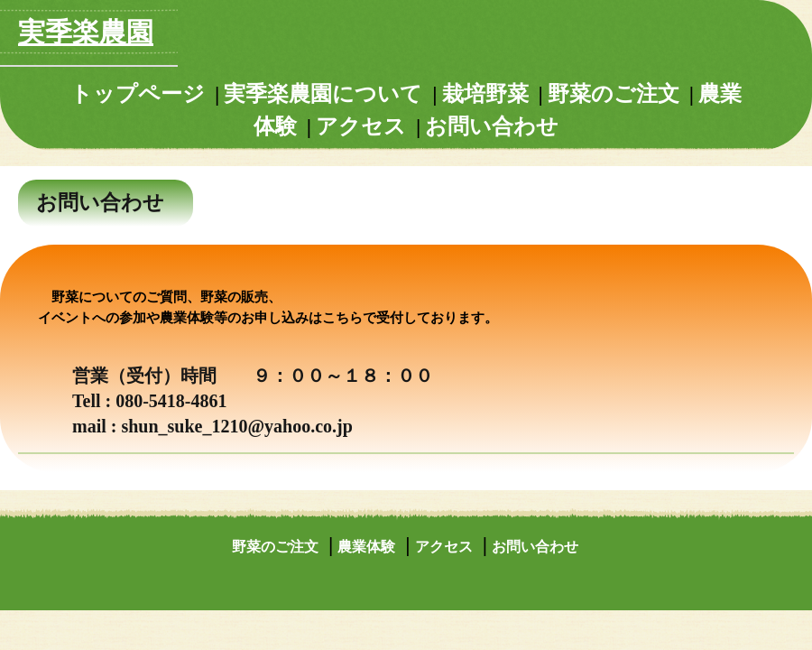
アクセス (361, 126)
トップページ (138, 94)
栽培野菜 (485, 94)
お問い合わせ (492, 126)
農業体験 (366, 547)
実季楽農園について (323, 94)
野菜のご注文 (614, 94)
